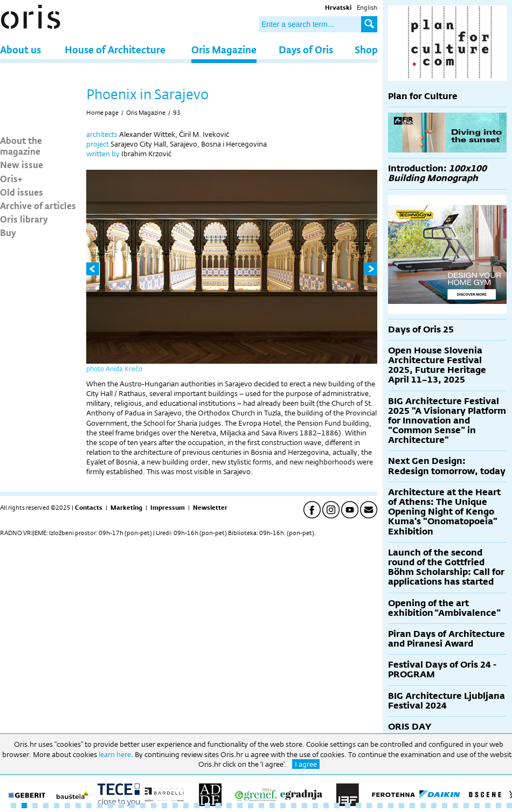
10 (110, 806)
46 (499, 806)
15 (164, 806)
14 (154, 806)
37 (402, 806)
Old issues (22, 192)
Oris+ (11, 178)
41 (445, 806)
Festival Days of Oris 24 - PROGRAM (442, 669)
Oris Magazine (224, 49)
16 (175, 806)
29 (315, 806)
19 (207, 806)
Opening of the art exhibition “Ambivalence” (444, 608)
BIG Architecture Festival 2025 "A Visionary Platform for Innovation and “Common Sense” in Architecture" (447, 421)
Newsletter (210, 508)
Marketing (126, 508)
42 (455, 806)
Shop (366, 49)
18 (197, 806)
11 (121, 806)
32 (348, 806)
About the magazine (21, 145)
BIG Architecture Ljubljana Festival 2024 (447, 701)
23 (251, 806)
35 (380, 806)
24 (261, 806)
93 (177, 113)
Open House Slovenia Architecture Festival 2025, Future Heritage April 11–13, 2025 (437, 365)
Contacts (89, 508)
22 (240, 806)
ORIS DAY (410, 727)
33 (358, 806)
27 (294, 806)
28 (305, 806)
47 (509, 806)
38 (412, 806)
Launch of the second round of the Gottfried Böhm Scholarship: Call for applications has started (446, 567)
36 (391, 806)
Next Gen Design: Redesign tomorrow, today (447, 466)
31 (337, 806)
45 (488, 806)
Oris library (24, 219)
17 (186, 806)
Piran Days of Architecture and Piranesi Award (447, 639)
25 (272, 806)
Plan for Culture (423, 96)
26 (283, 806)
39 (423, 806)
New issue (22, 164)
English (367, 8)
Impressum (168, 508)
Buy (8, 232)
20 (218, 806)
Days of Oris (306, 49)
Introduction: (437, 173)
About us (20, 49)
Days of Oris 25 (421, 329)
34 (369, 806)
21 (229, 806)
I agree (306, 764)
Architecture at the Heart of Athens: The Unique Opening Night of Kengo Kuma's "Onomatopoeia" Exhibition (444, 512)
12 (132, 806)
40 (434, 806)
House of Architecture (115, 49)
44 (477, 806)
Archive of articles (38, 205)
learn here (115, 754)
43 (466, 806)
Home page (102, 113)
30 (326, 806)
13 (143, 806)
